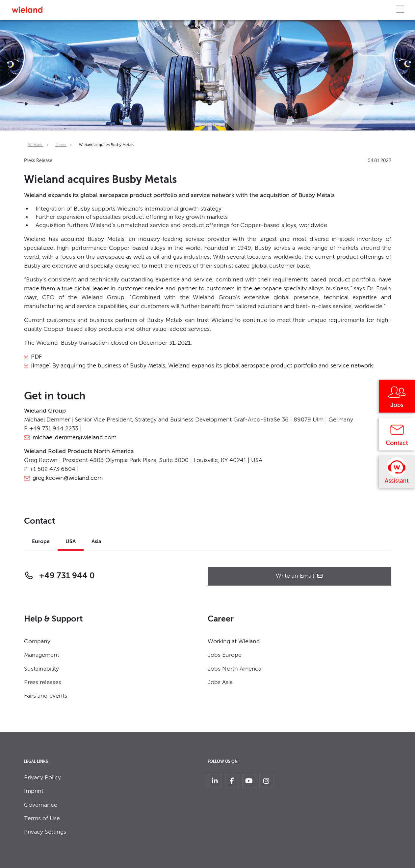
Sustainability (41, 669)
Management (42, 655)
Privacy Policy (42, 778)
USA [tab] (71, 542)
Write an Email (299, 576)
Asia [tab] (96, 542)
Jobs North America (234, 669)
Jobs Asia (220, 682)
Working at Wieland (234, 642)
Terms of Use (42, 819)
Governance (41, 805)
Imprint (34, 791)
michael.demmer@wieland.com (75, 438)
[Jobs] (397, 398)
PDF (36, 357)
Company (37, 642)
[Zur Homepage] (27, 10)
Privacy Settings (45, 832)
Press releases (43, 682)
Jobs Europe (225, 655)
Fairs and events (46, 696)
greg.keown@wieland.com (68, 478)
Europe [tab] (41, 542)
